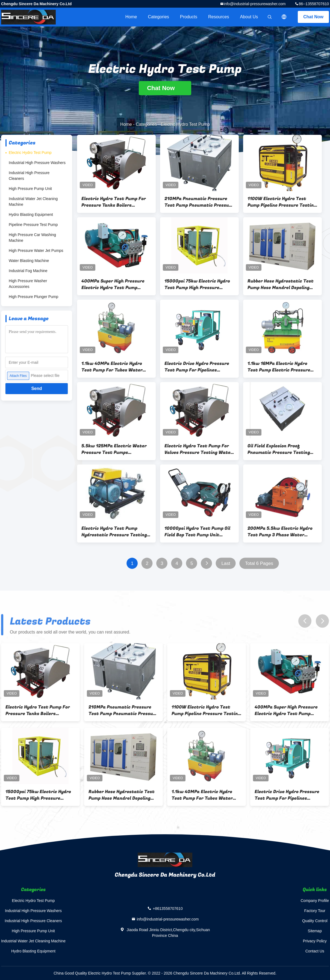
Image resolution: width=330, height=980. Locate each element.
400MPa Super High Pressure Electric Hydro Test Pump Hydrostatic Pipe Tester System (113, 284)
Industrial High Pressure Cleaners (29, 176)
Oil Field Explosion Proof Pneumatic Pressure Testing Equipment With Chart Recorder (279, 449)
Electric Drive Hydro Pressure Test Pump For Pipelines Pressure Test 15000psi (197, 367)
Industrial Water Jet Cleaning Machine (33, 202)
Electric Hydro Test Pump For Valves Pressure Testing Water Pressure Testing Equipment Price (199, 449)
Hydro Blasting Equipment (31, 215)
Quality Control (315, 921)
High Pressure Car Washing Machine (32, 238)
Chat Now (313, 17)
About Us (249, 17)
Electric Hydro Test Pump (30, 153)
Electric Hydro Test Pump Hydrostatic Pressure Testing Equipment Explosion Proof (114, 532)
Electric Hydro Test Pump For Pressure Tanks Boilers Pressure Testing (114, 202)
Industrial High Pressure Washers (37, 163)
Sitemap (315, 931)
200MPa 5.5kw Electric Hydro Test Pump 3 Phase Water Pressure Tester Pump (280, 532)
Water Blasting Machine (29, 261)
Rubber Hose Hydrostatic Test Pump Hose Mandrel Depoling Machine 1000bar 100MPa (281, 284)
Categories (158, 17)
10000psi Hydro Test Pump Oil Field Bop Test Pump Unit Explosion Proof (197, 532)
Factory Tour (315, 911)
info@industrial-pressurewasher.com (255, 4)
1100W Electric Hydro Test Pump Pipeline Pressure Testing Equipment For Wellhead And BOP (282, 202)
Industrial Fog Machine (28, 271)
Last (226, 563)
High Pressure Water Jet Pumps (36, 251)
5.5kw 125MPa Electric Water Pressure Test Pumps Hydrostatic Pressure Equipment (114, 449)
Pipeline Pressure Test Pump (33, 225)
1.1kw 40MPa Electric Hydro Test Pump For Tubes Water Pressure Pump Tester (112, 367)
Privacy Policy (315, 941)
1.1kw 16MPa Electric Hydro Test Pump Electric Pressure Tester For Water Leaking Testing (279, 367)
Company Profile (315, 901)
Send (36, 388)
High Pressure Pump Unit (30, 189)
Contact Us (315, 951)
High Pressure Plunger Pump (33, 297)
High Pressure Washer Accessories (28, 284)
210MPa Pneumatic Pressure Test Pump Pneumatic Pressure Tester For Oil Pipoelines (199, 202)
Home (131, 17)
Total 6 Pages (259, 563)
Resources (219, 17)
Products (189, 17)
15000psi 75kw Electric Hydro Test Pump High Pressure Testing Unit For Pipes (197, 284)
